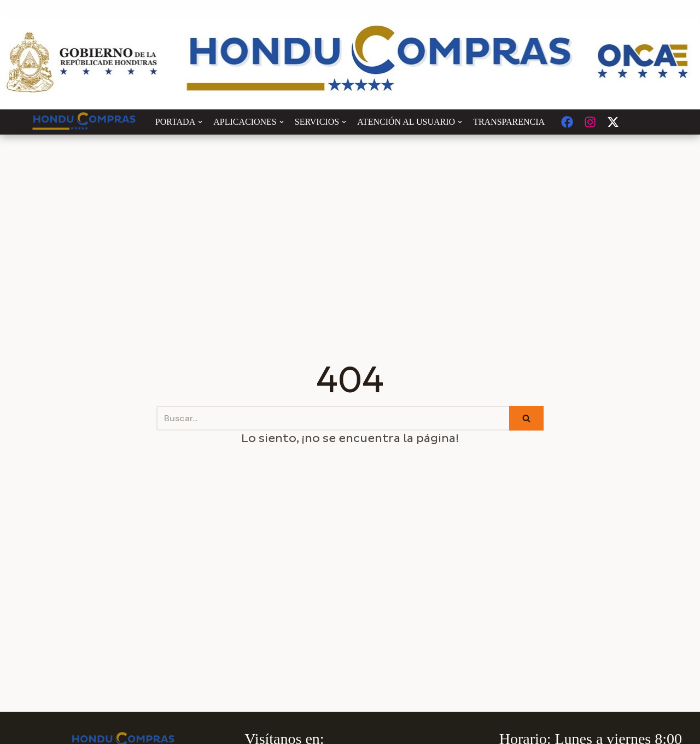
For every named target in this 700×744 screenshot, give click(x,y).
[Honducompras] (84, 122)
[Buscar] (333, 418)
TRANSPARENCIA (509, 122)
